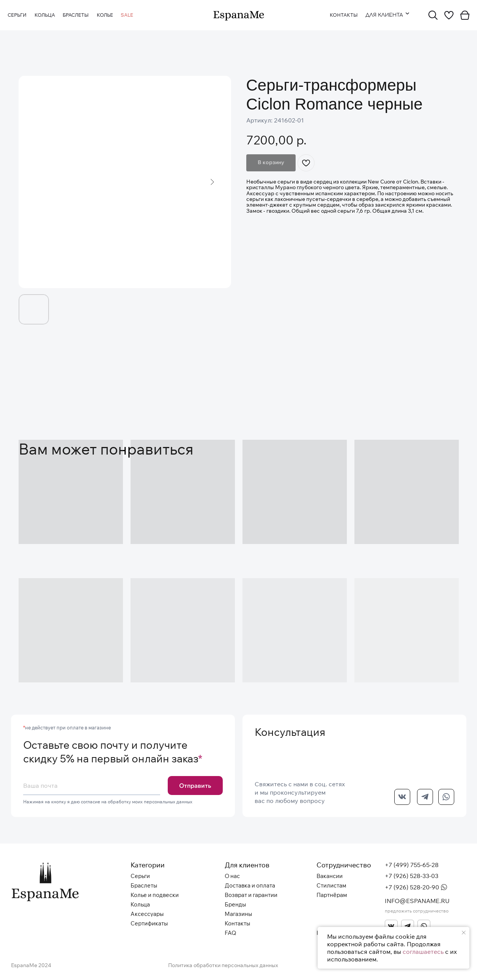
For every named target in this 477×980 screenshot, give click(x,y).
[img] (239, 16)
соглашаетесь (423, 952)
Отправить (195, 786)
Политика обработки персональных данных (223, 965)
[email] (92, 786)
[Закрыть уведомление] (464, 933)
